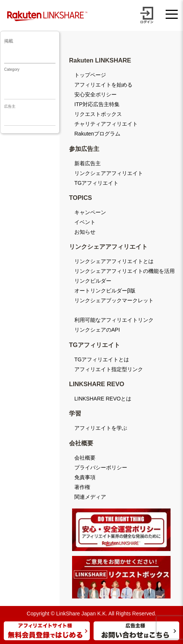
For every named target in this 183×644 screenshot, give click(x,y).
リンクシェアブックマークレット (114, 300)
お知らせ (85, 232)
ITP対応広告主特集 (97, 104)
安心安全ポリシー (95, 94)
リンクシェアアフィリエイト (109, 173)
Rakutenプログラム (97, 134)
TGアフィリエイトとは (102, 359)
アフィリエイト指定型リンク (109, 369)
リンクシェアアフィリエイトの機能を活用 (125, 271)
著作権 (82, 487)
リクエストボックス (98, 114)
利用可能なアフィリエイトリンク (114, 320)
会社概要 (85, 458)
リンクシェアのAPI (97, 330)
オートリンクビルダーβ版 (105, 291)
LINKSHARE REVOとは (103, 399)
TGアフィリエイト (96, 183)
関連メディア (90, 497)
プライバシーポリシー (101, 467)
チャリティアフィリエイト (106, 124)
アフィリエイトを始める (103, 85)
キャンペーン (90, 212)
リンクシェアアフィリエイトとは (114, 261)
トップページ (90, 75)
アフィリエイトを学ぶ (101, 428)
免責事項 (85, 477)
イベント (85, 222)
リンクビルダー (93, 281)
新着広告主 (88, 163)
